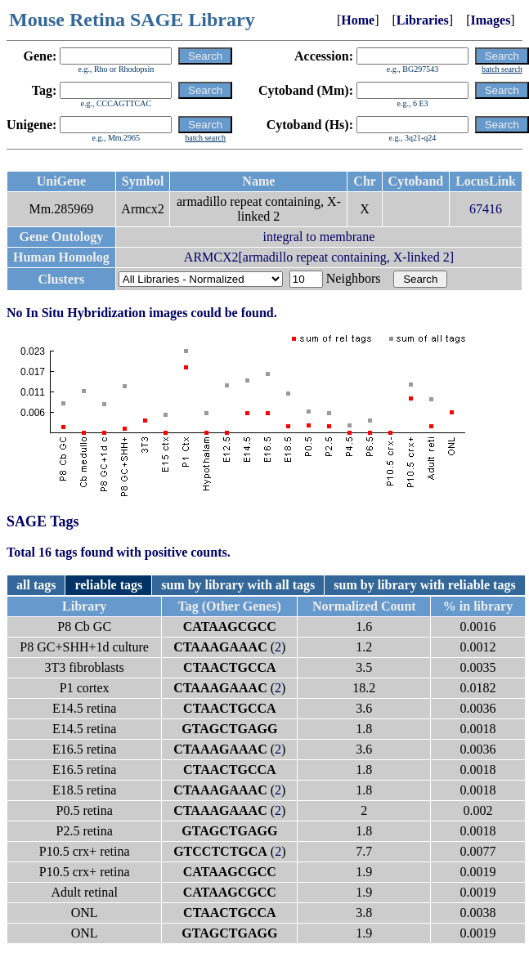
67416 (486, 209)
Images (490, 20)
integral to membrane (318, 237)
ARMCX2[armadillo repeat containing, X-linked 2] (319, 257)
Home (358, 20)
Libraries (423, 20)
